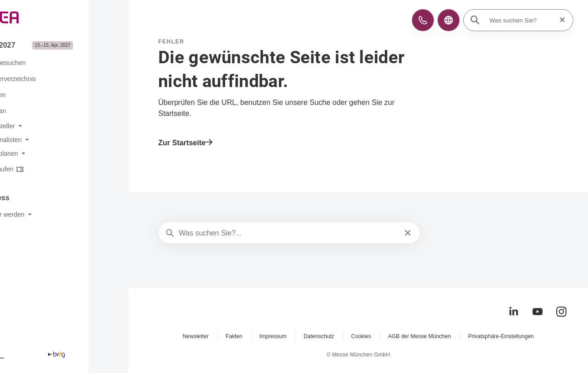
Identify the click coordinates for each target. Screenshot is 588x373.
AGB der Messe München (419, 336)
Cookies (361, 336)
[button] (423, 20)
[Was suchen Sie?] (521, 20)
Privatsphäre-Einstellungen (501, 336)
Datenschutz (319, 336)
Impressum (273, 336)
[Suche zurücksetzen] (560, 20)
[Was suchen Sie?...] (288, 233)
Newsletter (196, 336)
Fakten (234, 336)
